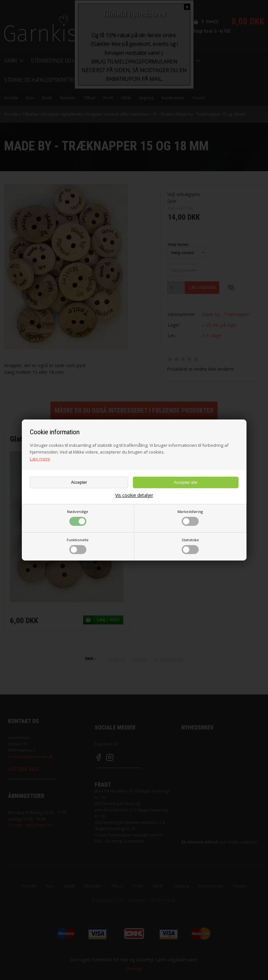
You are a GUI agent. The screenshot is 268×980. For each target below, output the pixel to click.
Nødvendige (78, 517)
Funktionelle (78, 546)
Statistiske (190, 546)
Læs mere (40, 459)
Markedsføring (190, 517)
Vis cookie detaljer (134, 495)
